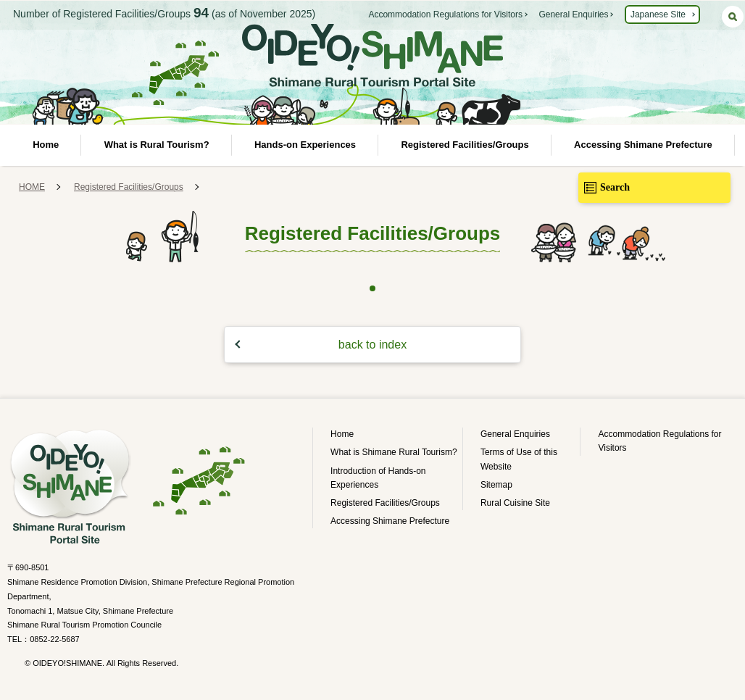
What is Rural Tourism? (157, 145)
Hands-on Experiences (305, 145)
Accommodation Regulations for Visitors (445, 14)
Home (46, 145)
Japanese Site (658, 14)
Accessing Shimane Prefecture (643, 145)
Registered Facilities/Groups (465, 145)
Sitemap (496, 485)
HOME (32, 187)
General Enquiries (573, 14)
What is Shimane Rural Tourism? (394, 452)
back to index (372, 345)
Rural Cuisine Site (515, 503)
